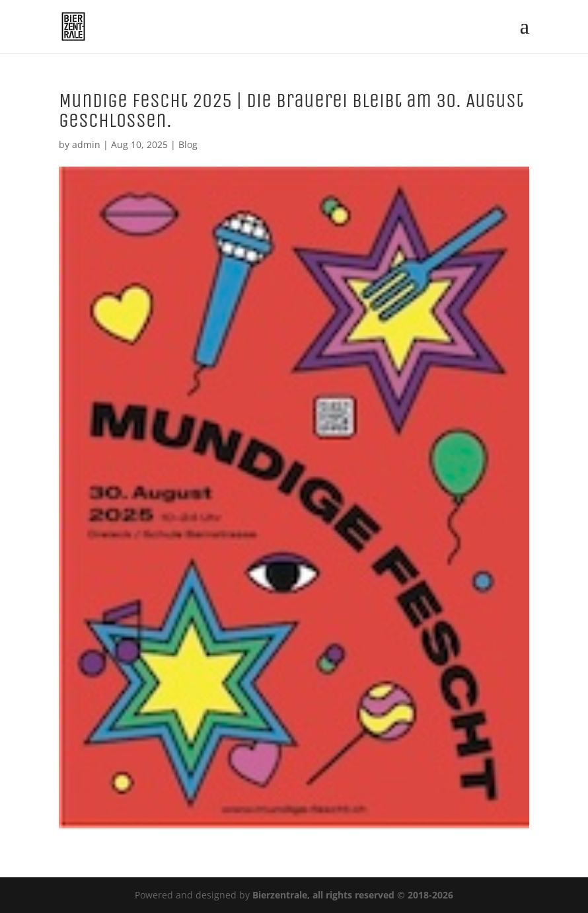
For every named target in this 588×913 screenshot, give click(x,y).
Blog (188, 144)
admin (86, 144)
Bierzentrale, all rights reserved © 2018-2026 (353, 895)
